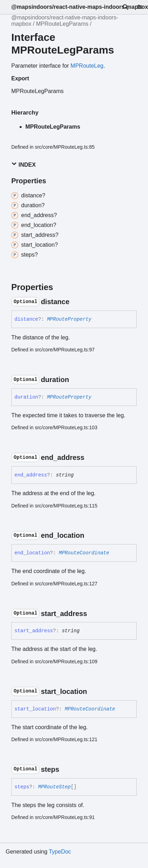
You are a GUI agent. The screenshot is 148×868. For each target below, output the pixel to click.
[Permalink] (76, 302)
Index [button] (23, 164)
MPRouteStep (54, 787)
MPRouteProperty (69, 319)
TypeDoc (60, 852)
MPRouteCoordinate (84, 553)
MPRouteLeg (87, 66)
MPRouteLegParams (62, 24)
